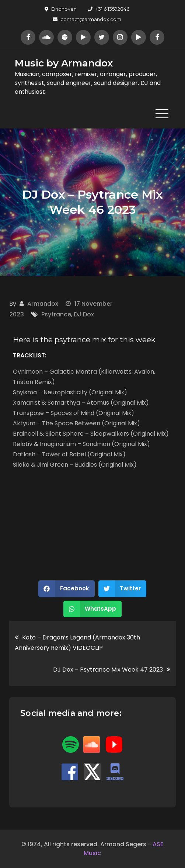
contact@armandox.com (87, 19)
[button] (67, 589)
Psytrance (56, 314)
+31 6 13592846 (109, 9)
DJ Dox (84, 314)
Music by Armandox (64, 63)
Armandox (43, 304)
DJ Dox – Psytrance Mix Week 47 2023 (108, 670)
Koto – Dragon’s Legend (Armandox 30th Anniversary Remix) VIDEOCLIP (77, 643)
